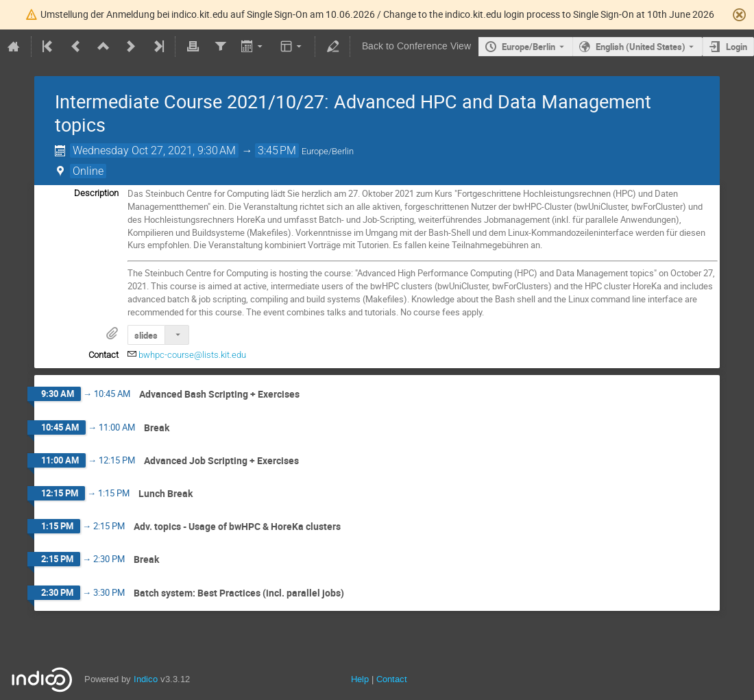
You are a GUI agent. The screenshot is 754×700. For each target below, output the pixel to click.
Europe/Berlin (528, 47)
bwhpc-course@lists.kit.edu (192, 355)
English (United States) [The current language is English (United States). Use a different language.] (641, 47)
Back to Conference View (416, 46)
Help (360, 679)
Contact (392, 679)
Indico (146, 679)
